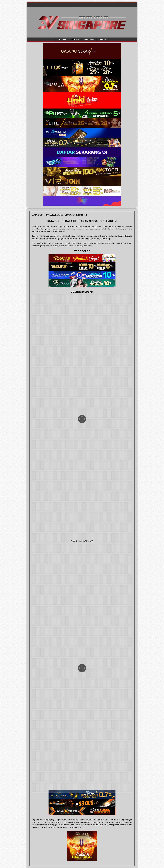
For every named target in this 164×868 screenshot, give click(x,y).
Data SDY (75, 39)
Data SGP (62, 39)
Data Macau (89, 39)
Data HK (103, 39)
